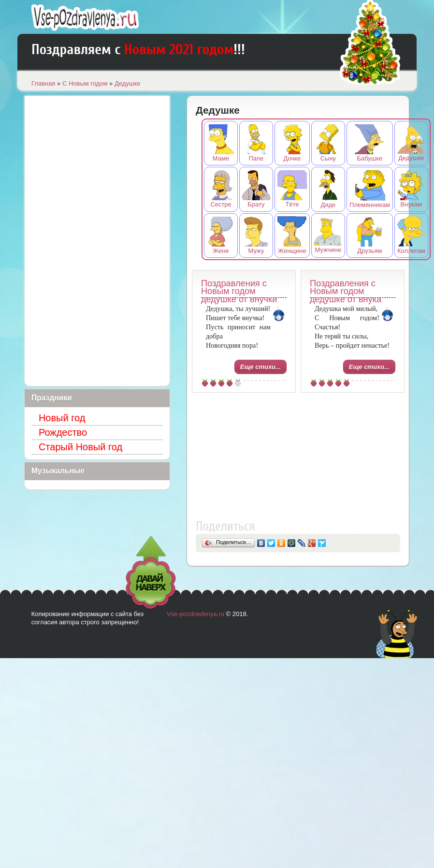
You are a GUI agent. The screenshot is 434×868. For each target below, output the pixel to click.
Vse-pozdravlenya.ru (195, 614)
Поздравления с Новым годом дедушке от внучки (239, 291)
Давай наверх (151, 573)
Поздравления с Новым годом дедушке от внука (346, 291)
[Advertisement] (298, 458)
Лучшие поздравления (85, 18)
